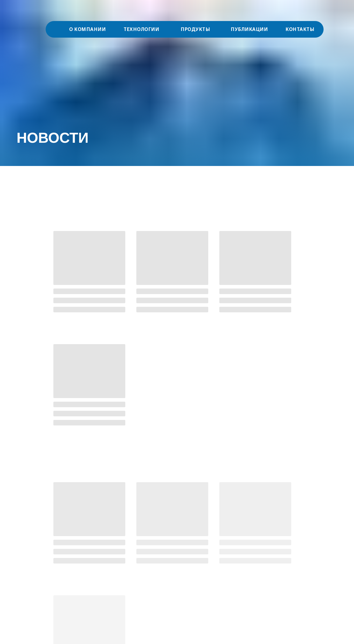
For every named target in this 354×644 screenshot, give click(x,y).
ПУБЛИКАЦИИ (249, 29)
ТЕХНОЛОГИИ (141, 29)
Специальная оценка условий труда (51, 583)
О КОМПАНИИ (87, 29)
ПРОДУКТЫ (195, 29)
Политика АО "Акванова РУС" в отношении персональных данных (58, 594)
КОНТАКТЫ (300, 29)
